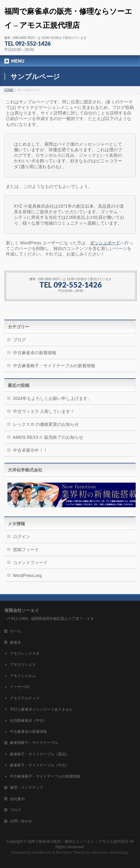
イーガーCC (20, 687)
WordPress (42, 853)
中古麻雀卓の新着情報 (35, 353)
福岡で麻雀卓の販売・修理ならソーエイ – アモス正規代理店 (78, 841)
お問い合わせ (21, 821)
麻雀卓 (15, 642)
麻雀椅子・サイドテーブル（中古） (40, 765)
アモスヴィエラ (23, 665)
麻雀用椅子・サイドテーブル (34, 743)
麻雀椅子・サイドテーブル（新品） (40, 754)
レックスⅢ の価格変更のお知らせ (46, 424)
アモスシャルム (23, 676)
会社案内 (17, 799)
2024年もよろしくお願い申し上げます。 (52, 398)
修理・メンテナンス (27, 787)
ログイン (22, 537)
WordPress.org (27, 575)
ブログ (19, 340)
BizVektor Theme (70, 853)
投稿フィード (26, 550)
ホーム (15, 631)
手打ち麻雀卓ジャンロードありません (41, 709)
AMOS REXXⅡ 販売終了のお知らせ (48, 437)
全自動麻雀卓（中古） (28, 721)
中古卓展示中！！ (30, 450)
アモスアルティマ (25, 698)
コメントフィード (30, 563)
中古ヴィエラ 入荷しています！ (44, 411)
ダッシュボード (105, 243)
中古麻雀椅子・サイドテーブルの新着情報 (54, 366)
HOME (9, 90)
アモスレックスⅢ (25, 654)
